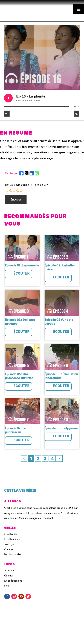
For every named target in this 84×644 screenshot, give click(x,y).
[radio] (7, 191)
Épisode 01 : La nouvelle (22, 265)
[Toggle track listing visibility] (77, 114)
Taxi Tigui (9, 544)
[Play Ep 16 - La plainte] (8, 98)
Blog (7, 586)
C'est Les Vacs (12, 539)
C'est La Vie (11, 534)
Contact (8, 575)
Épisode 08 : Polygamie (61, 428)
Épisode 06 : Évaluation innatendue (61, 376)
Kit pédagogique (13, 581)
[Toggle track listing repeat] (7, 114)
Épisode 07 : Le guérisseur (15, 430)
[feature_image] (22, 248)
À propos (9, 570)
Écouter (21, 273)
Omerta (8, 549)
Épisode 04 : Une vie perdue (59, 321)
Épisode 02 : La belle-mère (60, 267)
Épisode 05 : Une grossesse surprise (19, 376)
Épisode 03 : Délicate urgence (20, 321)
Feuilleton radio (12, 554)
